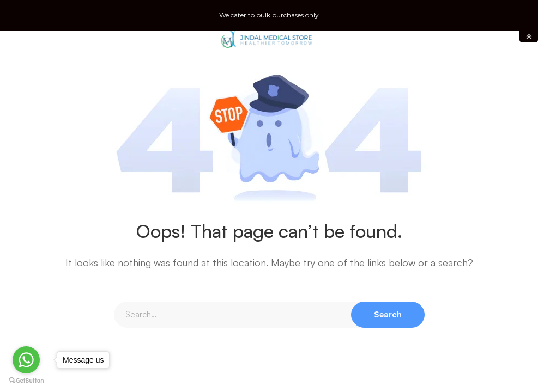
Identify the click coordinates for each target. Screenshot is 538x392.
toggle (529, 37)
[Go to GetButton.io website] (26, 381)
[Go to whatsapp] (26, 360)
